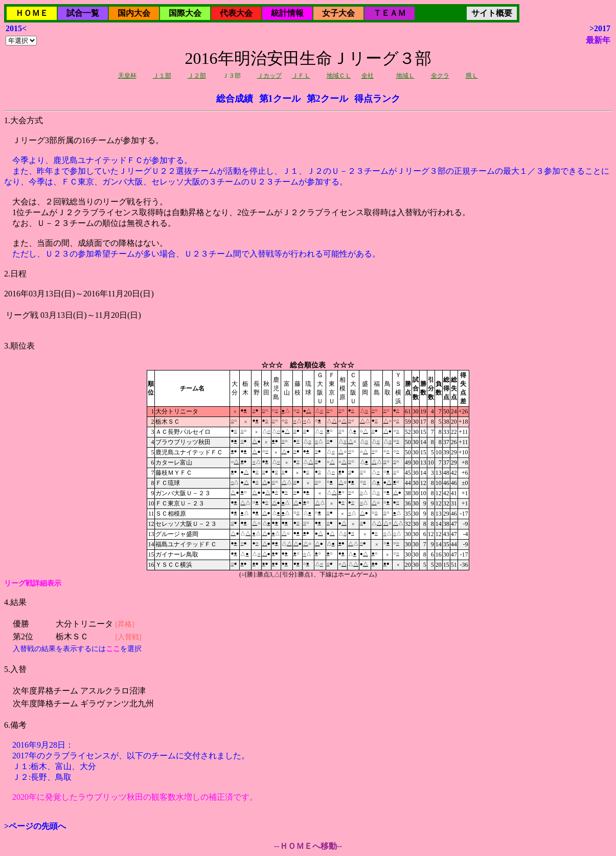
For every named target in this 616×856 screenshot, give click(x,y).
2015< (16, 28)
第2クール (327, 99)
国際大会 (185, 13)
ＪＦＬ (301, 76)
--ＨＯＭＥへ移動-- (308, 846)
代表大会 (236, 13)
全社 (368, 76)
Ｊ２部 (197, 76)
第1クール (280, 99)
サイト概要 (492, 13)
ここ (113, 649)
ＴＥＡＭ (390, 13)
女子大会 (338, 13)
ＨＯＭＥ (32, 13)
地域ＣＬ (339, 76)
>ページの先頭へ (35, 826)
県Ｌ (472, 76)
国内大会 (134, 13)
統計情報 (287, 13)
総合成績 (235, 99)
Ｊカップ (269, 76)
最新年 (598, 40)
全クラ (440, 76)
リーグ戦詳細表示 (33, 583)
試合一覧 (83, 13)
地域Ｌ (405, 76)
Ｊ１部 (162, 76)
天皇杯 (127, 76)
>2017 (600, 28)
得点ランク (377, 99)
